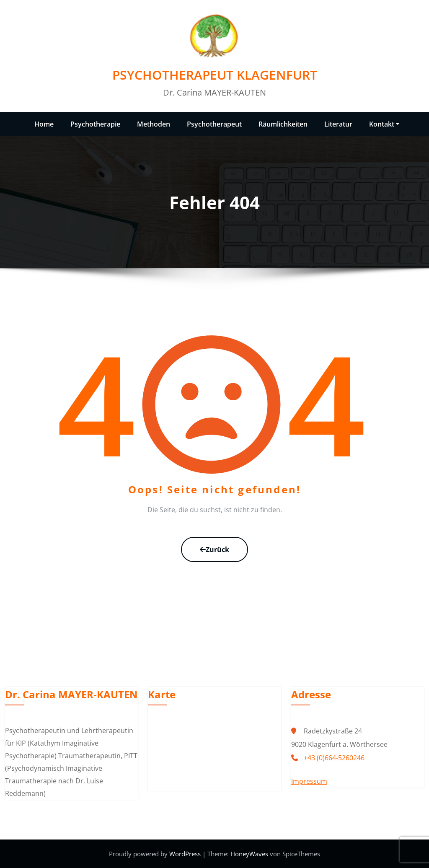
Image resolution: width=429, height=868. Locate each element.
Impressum (309, 781)
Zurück (214, 549)
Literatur (338, 124)
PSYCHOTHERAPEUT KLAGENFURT (215, 75)
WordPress (186, 854)
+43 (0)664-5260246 (334, 758)
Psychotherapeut (214, 124)
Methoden (154, 124)
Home (44, 124)
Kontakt (384, 124)
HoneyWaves (249, 854)
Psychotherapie (95, 124)
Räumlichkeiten (283, 124)
